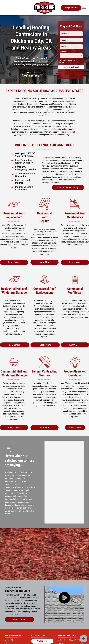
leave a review (13, 508)
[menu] (84, 8)
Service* (63, 52)
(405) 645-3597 (31, 76)
